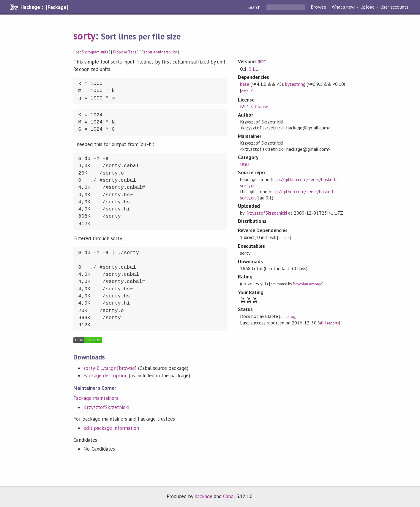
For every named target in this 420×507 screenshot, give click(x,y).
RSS (262, 62)
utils (105, 52)
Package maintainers (96, 398)
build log (288, 317)
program (92, 52)
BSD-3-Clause (254, 107)
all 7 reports (329, 323)
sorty (84, 36)
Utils (245, 164)
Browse (318, 7)
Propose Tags (125, 52)
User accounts (394, 7)
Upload (367, 7)
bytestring (295, 84)
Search (255, 7)
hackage (203, 496)
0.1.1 (254, 69)
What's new (343, 7)
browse (127, 368)
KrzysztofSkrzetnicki (106, 407)
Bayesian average (308, 284)
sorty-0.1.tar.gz (99, 368)
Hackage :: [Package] (44, 7)
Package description (105, 376)
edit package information (111, 428)
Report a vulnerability (159, 52)
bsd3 (80, 52)
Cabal (229, 496)
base (245, 84)
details (247, 91)
